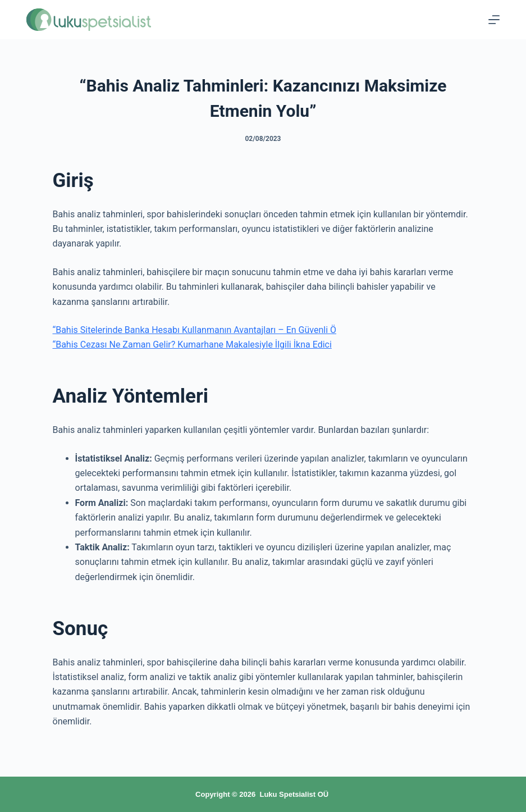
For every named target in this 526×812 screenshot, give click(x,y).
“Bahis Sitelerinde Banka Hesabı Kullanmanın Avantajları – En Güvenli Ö (195, 330)
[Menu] (494, 20)
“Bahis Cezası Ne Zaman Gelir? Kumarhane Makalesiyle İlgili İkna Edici (192, 345)
